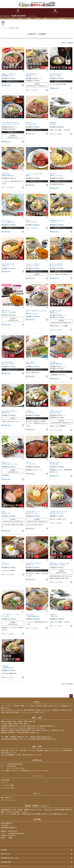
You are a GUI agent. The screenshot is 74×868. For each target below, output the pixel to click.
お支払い (37, 702)
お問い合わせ (5, 854)
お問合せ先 (37, 760)
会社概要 (37, 819)
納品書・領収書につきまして (37, 806)
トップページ (4, 28)
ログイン (18, 11)
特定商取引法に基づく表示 (10, 858)
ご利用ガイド (65, 706)
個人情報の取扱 (6, 862)
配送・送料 (37, 718)
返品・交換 (37, 747)
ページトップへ (71, 696)
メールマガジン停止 (7, 788)
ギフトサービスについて (9, 800)
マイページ (37, 776)
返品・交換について (7, 798)
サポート (37, 793)
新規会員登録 (5, 780)
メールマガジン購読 (7, 785)
